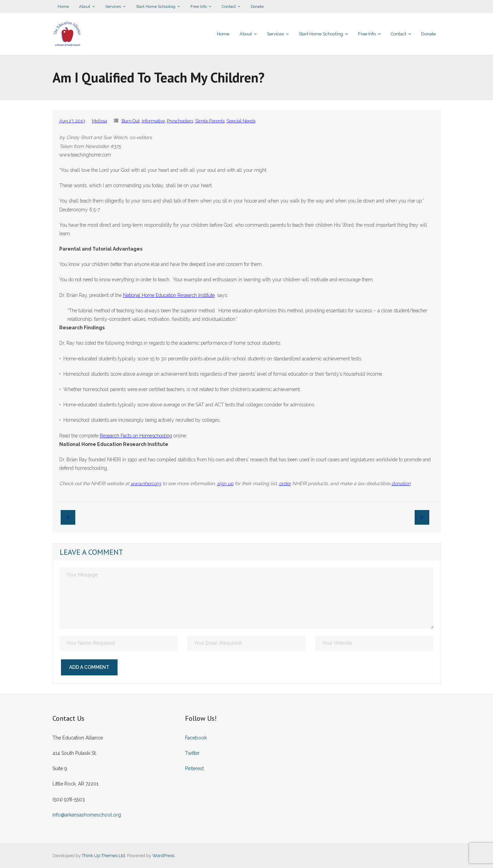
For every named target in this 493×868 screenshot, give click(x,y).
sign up (225, 483)
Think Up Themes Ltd (103, 856)
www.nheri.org (146, 483)
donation (401, 483)
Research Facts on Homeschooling (136, 436)
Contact (229, 6)
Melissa (99, 121)
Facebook (196, 738)
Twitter (192, 753)
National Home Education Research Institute (169, 295)
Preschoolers (180, 121)
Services (113, 6)
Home (63, 6)
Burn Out (131, 121)
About (85, 6)
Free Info (199, 6)
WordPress (163, 856)
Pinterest (194, 768)
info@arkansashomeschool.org (87, 815)
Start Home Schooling (156, 6)
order (285, 483)
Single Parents (210, 121)
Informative (153, 121)
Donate (257, 6)
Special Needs (241, 121)
